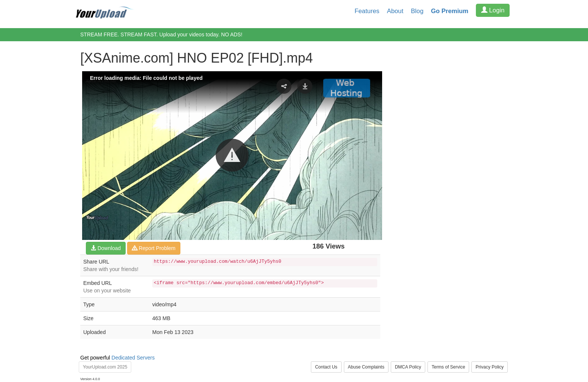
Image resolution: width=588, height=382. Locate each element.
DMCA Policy (408, 367)
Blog (417, 11)
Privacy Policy (490, 367)
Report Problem (154, 248)
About (395, 11)
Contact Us (326, 367)
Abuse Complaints (366, 367)
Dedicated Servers (133, 358)
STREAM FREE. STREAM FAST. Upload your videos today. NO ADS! (161, 34)
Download (106, 248)
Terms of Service (448, 367)
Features (367, 11)
